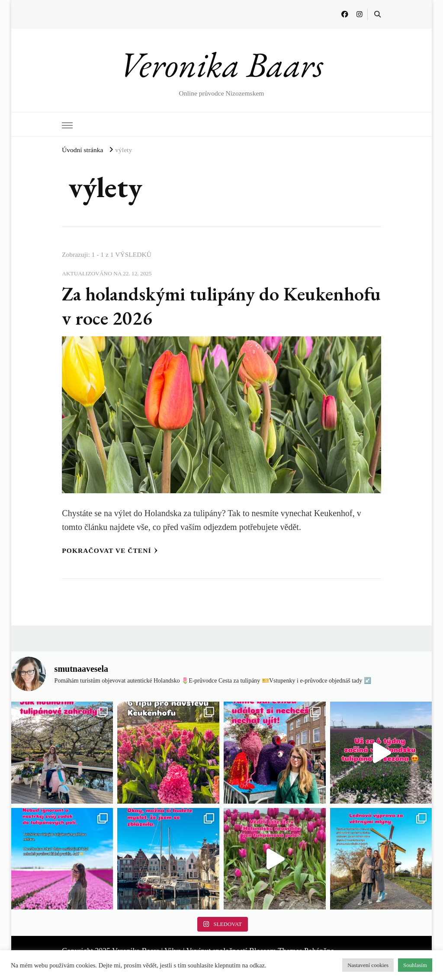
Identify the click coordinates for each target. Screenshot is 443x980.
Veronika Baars (221, 64)
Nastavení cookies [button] (368, 965)
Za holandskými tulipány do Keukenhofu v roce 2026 (171, 306)
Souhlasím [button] (415, 965)
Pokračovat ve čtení (110, 551)
